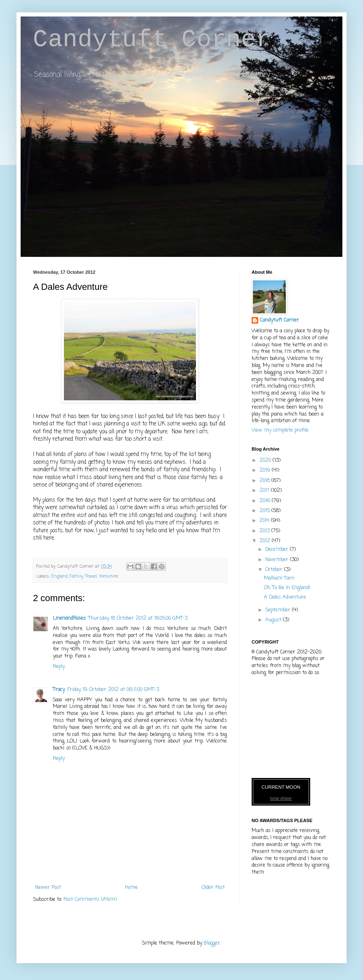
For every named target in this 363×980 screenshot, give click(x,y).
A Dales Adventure (285, 597)
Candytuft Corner (152, 40)
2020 (266, 461)
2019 (266, 470)
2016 (266, 501)
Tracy (59, 690)
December (278, 550)
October (275, 570)
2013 (265, 531)
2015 (265, 511)
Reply (59, 667)
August (274, 620)
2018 (265, 481)
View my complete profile (280, 430)
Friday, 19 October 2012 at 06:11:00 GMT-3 (113, 690)
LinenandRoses (69, 618)
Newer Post (48, 888)
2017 (265, 491)
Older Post (213, 888)
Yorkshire (109, 576)
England (60, 576)
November (278, 560)
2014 (265, 521)
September (279, 610)
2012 (266, 541)
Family (76, 576)
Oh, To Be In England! (287, 588)
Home (131, 888)
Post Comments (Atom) (90, 900)
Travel (91, 576)
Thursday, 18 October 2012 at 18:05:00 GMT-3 (138, 618)
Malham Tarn (279, 578)
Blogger (212, 943)
